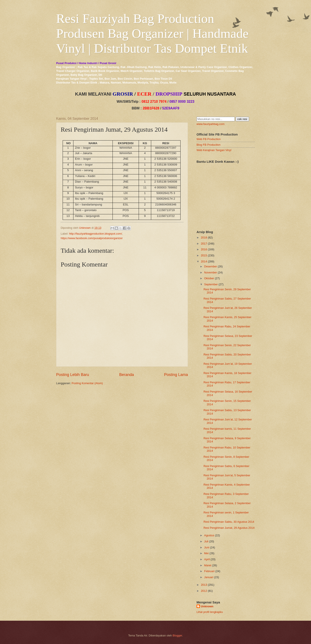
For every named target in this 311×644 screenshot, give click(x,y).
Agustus (209, 535)
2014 (204, 261)
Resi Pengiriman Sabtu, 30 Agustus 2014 (229, 522)
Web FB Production (209, 139)
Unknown (207, 606)
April (207, 559)
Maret (208, 565)
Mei (206, 553)
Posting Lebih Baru (73, 375)
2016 (204, 249)
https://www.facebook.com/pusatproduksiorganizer (92, 238)
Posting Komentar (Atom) (87, 383)
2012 (204, 591)
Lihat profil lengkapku (210, 612)
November (210, 272)
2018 (204, 238)
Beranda (127, 375)
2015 (204, 255)
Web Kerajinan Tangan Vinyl (214, 150)
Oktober (209, 278)
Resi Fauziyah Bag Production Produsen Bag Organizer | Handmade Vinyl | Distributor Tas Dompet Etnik (152, 33)
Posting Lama (176, 375)
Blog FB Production (209, 145)
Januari (209, 577)
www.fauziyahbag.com (210, 124)
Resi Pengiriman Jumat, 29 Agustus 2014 (229, 528)
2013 (204, 585)
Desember (210, 266)
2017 (204, 244)
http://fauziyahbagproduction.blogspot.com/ (96, 234)
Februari (209, 571)
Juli (206, 541)
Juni (207, 547)
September (211, 284)
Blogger (177, 635)
